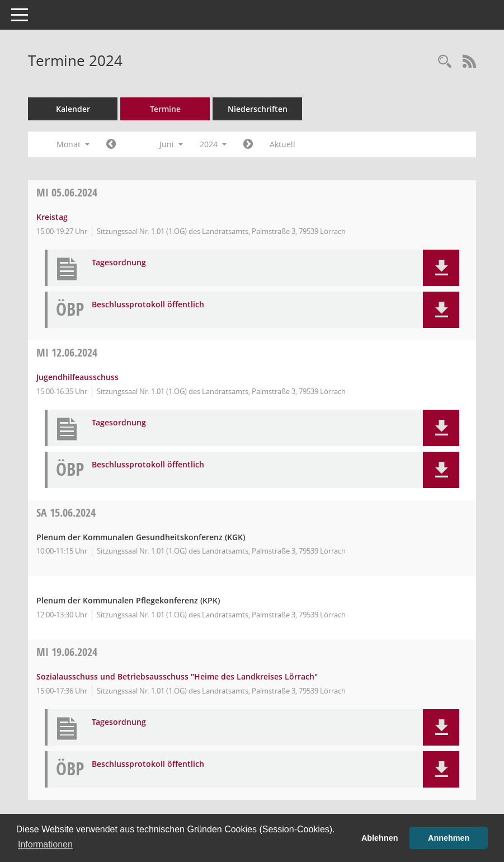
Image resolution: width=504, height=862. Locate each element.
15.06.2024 (66, 512)
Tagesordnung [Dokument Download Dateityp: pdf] (119, 263)
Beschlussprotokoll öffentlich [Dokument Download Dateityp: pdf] (148, 305)
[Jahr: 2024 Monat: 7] (248, 144)
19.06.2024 (67, 652)
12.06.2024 (67, 352)
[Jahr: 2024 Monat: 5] (111, 144)
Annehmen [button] (449, 838)
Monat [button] (73, 144)
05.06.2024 (67, 192)
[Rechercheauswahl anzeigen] (445, 62)
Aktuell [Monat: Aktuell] (282, 144)
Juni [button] (171, 144)
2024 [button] (213, 144)
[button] (441, 268)
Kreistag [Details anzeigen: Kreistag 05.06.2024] (52, 217)
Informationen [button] (45, 844)
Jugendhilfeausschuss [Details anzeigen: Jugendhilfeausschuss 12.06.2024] (77, 377)
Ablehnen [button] (380, 838)
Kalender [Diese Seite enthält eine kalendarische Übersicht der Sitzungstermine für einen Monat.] (73, 109)
